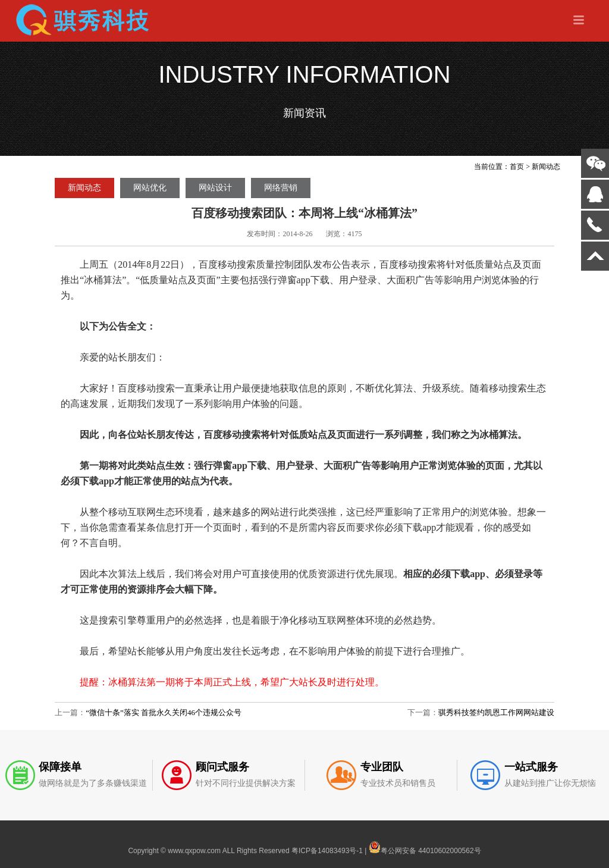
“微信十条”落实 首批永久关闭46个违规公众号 (164, 712)
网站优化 (150, 188)
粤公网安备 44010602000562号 (425, 847)
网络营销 (281, 188)
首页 (517, 167)
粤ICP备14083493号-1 (327, 851)
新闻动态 (546, 167)
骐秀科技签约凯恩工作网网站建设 (496, 712)
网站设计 (215, 188)
